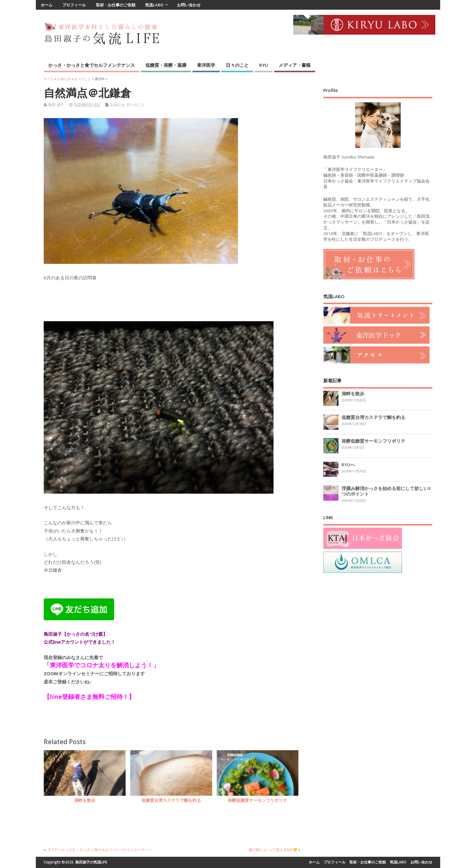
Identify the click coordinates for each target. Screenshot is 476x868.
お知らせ (117, 105)
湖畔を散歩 (85, 800)
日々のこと (237, 65)
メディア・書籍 (295, 65)
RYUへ (348, 465)
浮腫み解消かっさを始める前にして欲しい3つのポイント (386, 491)
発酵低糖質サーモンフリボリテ (257, 800)
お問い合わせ (189, 5)
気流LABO (154, 5)
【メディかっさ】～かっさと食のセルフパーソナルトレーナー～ (100, 850)
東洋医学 (206, 65)
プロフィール (74, 5)
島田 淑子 (56, 105)
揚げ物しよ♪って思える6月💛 (273, 850)
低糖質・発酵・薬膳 (166, 65)
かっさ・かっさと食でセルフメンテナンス (92, 65)
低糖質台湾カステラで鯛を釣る (171, 800)
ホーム (47, 5)
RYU (264, 65)
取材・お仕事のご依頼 (116, 5)
